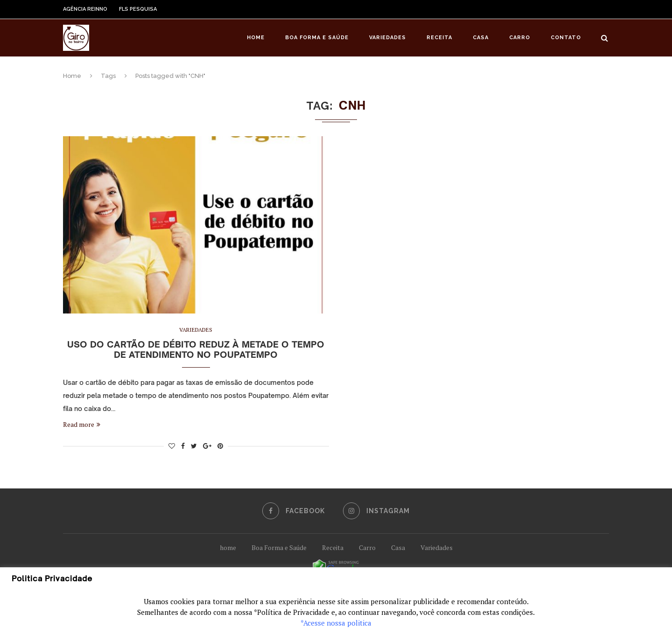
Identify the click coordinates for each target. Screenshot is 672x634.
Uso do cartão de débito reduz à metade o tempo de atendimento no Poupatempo (196, 349)
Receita (439, 38)
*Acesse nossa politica (336, 623)
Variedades (388, 38)
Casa (481, 38)
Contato (566, 38)
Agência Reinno (85, 9)
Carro (520, 38)
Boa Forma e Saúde (317, 38)
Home (256, 38)
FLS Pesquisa (138, 9)
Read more (82, 424)
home (228, 547)
